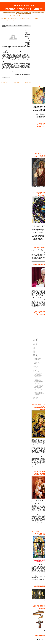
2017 (34, 349)
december (37, 358)
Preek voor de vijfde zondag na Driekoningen (38, 383)
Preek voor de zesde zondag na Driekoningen (39, 379)
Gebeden (29, 18)
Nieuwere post (4, 82)
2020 (34, 345)
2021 (34, 343)
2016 (34, 350)
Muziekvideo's (15, 21)
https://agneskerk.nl (41, 117)
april (35, 369)
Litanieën (35, 18)
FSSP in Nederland (5, 21)
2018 (34, 347)
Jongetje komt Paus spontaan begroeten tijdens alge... (39, 393)
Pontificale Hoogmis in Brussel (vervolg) (39, 386)
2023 (34, 341)
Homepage (16, 82)
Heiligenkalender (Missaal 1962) (13, 16)
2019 (34, 346)
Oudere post (28, 82)
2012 (34, 356)
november (37, 360)
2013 (34, 354)
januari (36, 396)
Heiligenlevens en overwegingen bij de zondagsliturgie (13, 18)
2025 (34, 338)
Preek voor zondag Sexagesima (38, 374)
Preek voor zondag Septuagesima (38, 376)
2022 (34, 342)
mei (35, 368)
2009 (34, 399)
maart (36, 370)
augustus (36, 364)
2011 (34, 357)
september (37, 362)
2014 (34, 353)
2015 (34, 352)
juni (35, 366)
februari (36, 372)
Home (2, 16)
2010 (34, 397)
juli (35, 365)
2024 (34, 339)
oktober (36, 361)
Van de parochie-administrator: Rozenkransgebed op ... (39, 389)
